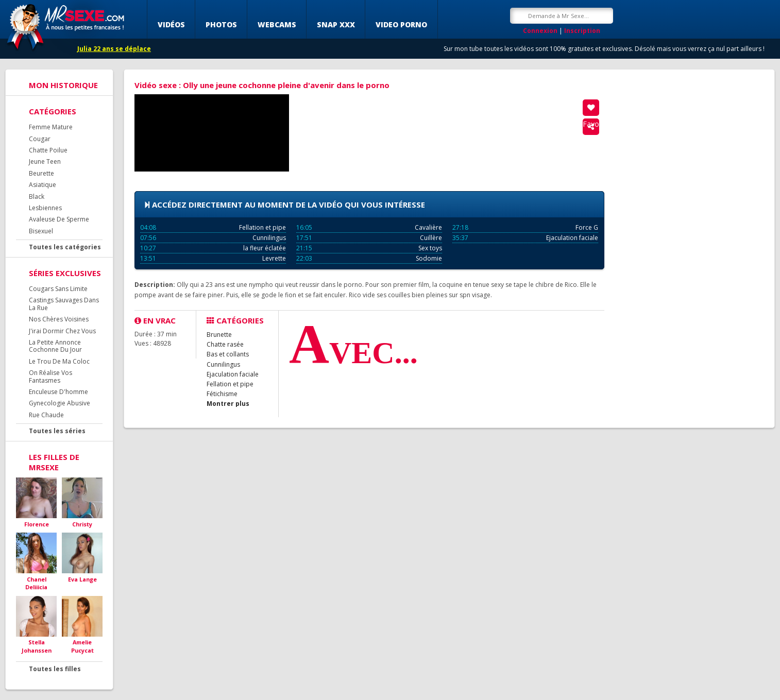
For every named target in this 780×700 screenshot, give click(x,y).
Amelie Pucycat (82, 646)
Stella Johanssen (37, 646)
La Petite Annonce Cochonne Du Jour (55, 346)
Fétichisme (222, 394)
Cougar (40, 139)
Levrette (213, 258)
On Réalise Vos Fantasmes (50, 376)
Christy (82, 524)
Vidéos (171, 24)
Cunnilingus (213, 238)
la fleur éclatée (213, 248)
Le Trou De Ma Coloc (59, 361)
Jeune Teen (45, 161)
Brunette (219, 335)
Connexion (540, 31)
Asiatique (43, 185)
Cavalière (369, 227)
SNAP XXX (336, 24)
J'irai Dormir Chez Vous (62, 331)
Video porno (401, 24)
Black (37, 197)
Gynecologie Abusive (60, 403)
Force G (525, 227)
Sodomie (369, 258)
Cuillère (369, 238)
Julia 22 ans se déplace (114, 49)
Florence (37, 524)
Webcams (277, 24)
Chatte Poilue (48, 150)
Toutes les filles (55, 669)
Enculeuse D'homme (58, 392)
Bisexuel (41, 231)
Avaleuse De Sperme (59, 219)
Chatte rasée (225, 344)
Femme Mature (51, 127)
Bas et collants (228, 354)
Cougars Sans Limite (58, 289)
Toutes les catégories (65, 247)
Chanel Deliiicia (36, 583)
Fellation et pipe (213, 227)
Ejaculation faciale (525, 238)
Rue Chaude (46, 415)
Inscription (582, 31)
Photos (221, 24)
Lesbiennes (45, 208)
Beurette (41, 173)
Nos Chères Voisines (59, 319)
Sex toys (369, 248)
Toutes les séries (57, 431)
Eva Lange (82, 579)
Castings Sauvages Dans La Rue (64, 304)
